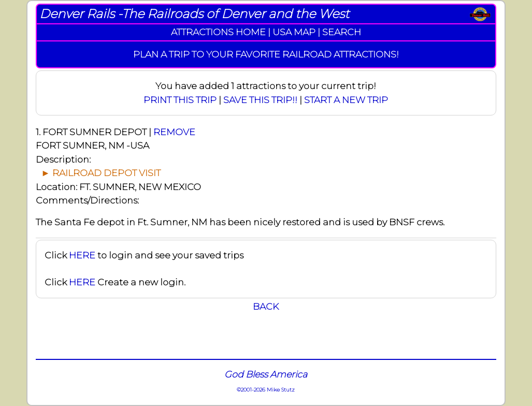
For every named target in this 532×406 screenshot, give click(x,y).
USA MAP (294, 32)
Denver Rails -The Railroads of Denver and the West (194, 14)
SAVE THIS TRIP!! (260, 100)
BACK (266, 306)
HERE (82, 255)
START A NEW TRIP (346, 100)
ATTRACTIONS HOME (218, 32)
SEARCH (342, 32)
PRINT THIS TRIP (180, 100)
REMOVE (174, 132)
